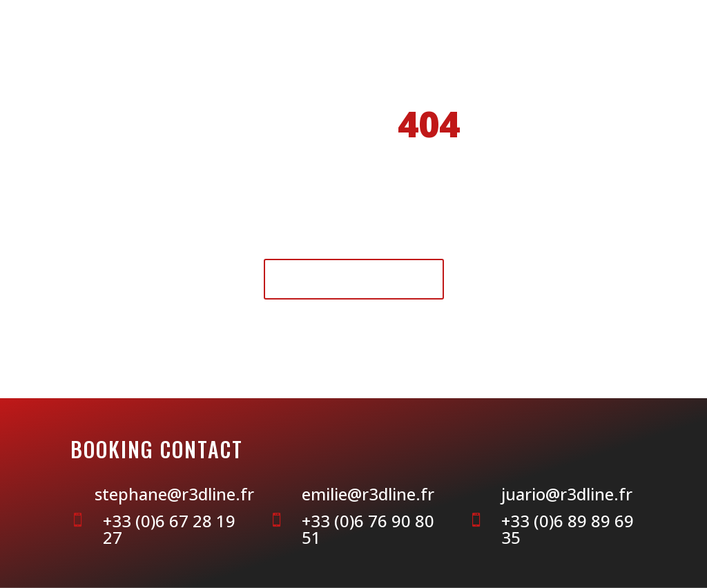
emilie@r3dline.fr (368, 494)
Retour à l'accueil (354, 278)
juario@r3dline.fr (567, 494)
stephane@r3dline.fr (174, 494)
